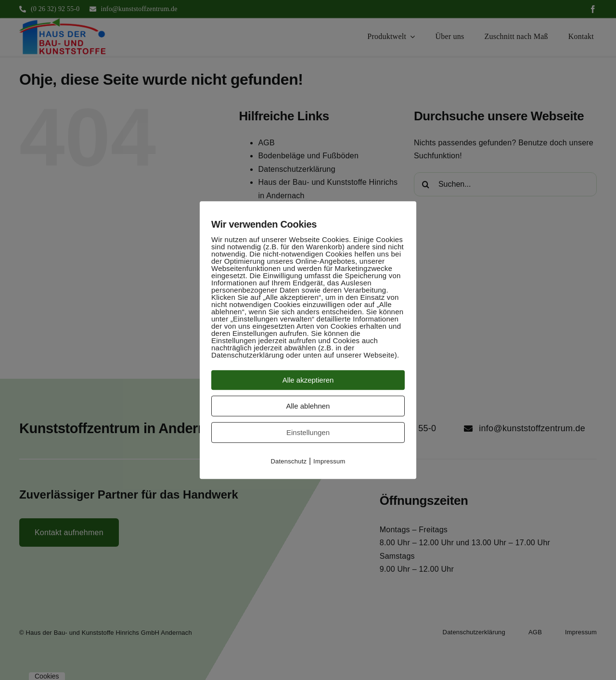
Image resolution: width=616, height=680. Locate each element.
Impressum (329, 461)
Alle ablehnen (308, 406)
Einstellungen (308, 432)
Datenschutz (289, 461)
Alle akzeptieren (308, 380)
